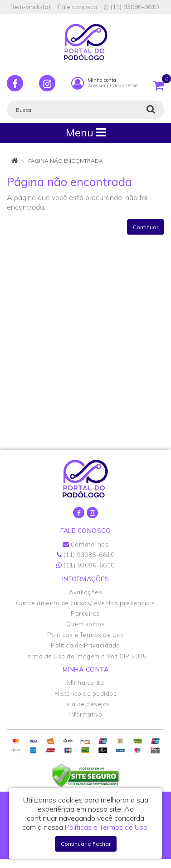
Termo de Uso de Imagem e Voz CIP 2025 (86, 656)
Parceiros (85, 613)
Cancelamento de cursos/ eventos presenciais (85, 603)
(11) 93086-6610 (131, 7)
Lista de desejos (86, 704)
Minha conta (86, 682)
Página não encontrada (66, 161)
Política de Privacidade (85, 645)
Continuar (146, 227)
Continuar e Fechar (86, 844)
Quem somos (85, 624)
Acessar (97, 85)
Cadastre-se (124, 85)
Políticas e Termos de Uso (86, 635)
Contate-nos (86, 544)
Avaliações (85, 592)
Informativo (85, 714)
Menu (86, 133)
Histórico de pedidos (85, 693)
